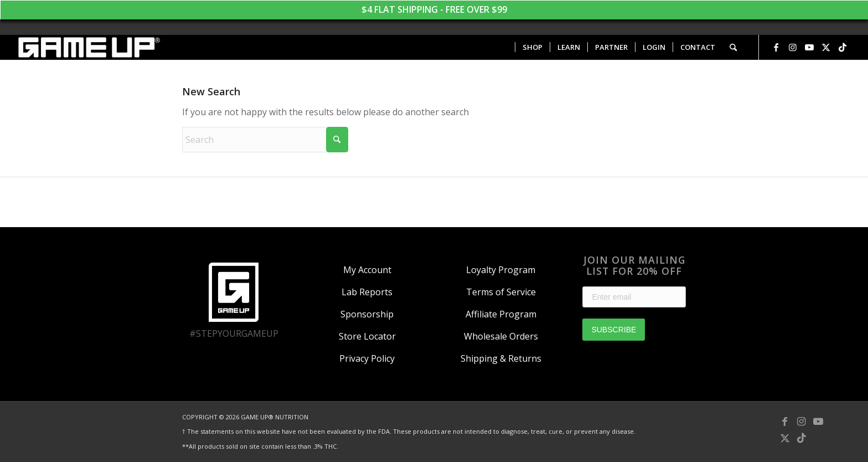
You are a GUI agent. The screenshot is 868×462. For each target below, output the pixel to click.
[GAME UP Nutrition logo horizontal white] (88, 47)
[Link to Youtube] (809, 47)
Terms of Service (501, 292)
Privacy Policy (367, 358)
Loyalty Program (501, 270)
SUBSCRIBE (614, 330)
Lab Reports (367, 292)
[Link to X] (826, 47)
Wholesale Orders (501, 336)
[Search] (733, 47)
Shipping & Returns (501, 358)
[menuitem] (532, 47)
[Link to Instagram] (793, 47)
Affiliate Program (501, 314)
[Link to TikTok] (843, 47)
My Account (367, 270)
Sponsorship (367, 314)
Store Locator (367, 336)
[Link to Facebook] (776, 47)
